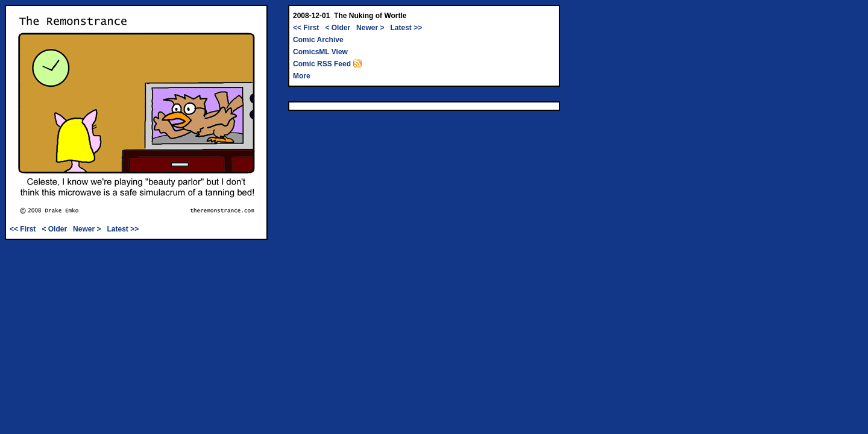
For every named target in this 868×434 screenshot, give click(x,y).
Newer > (87, 229)
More (302, 76)
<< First (23, 229)
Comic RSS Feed (328, 64)
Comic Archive (318, 40)
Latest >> (123, 229)
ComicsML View (320, 52)
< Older (54, 229)
